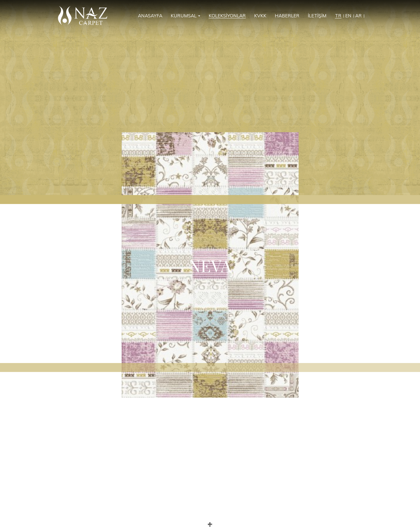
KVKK (260, 16)
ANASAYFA (150, 16)
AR (358, 16)
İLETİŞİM (317, 16)
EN (348, 16)
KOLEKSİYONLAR (227, 16)
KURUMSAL (185, 16)
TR (338, 16)
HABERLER (287, 16)
